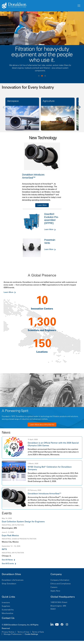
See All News (7, 560)
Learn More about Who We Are (42, 425)
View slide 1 (39, 76)
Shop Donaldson (9, 584)
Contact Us (8, 618)
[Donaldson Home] (39, 6)
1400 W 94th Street (59, 602)
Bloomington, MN (58, 606)
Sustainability (8, 610)
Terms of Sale (38, 632)
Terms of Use (23, 632)
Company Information (60, 580)
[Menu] (79, 6)
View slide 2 (42, 76)
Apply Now (55, 591)
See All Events (8, 564)
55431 (53, 609)
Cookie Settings (31, 634)
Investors (6, 602)
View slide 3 (45, 76)
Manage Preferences (13, 634)
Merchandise (7, 613)
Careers (54, 587)
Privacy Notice (8, 632)
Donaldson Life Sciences (13, 580)
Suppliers (6, 606)
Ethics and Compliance (61, 584)
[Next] (81, 109)
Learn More (42, 205)
